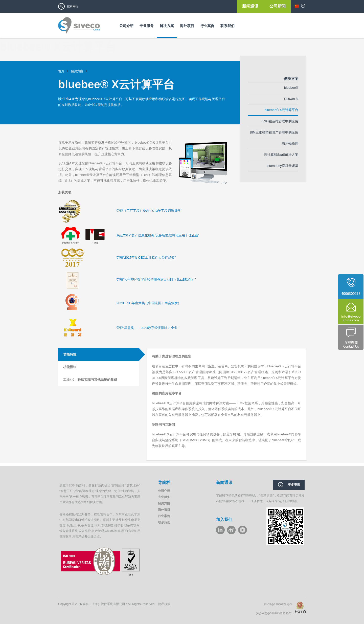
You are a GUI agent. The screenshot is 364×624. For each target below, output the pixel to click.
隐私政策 (164, 604)
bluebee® (291, 88)
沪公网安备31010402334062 (275, 613)
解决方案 (167, 26)
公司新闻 (278, 6)
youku (243, 530)
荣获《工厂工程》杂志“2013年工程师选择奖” (149, 211)
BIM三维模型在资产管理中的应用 (274, 132)
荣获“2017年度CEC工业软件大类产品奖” (146, 258)
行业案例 (207, 26)
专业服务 (147, 26)
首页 (61, 71)
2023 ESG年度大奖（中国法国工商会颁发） (149, 303)
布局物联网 (290, 143)
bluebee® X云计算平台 (281, 110)
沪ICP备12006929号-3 (279, 604)
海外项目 (187, 26)
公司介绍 (126, 26)
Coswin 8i (291, 99)
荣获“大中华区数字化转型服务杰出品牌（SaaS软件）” (156, 280)
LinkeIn (220, 530)
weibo (231, 530)
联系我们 (227, 26)
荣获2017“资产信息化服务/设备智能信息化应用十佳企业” (158, 235)
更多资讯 (294, 485)
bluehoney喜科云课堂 (282, 166)
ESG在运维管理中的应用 (280, 121)
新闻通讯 (251, 6)
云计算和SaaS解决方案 (281, 155)
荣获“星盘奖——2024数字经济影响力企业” (148, 328)
